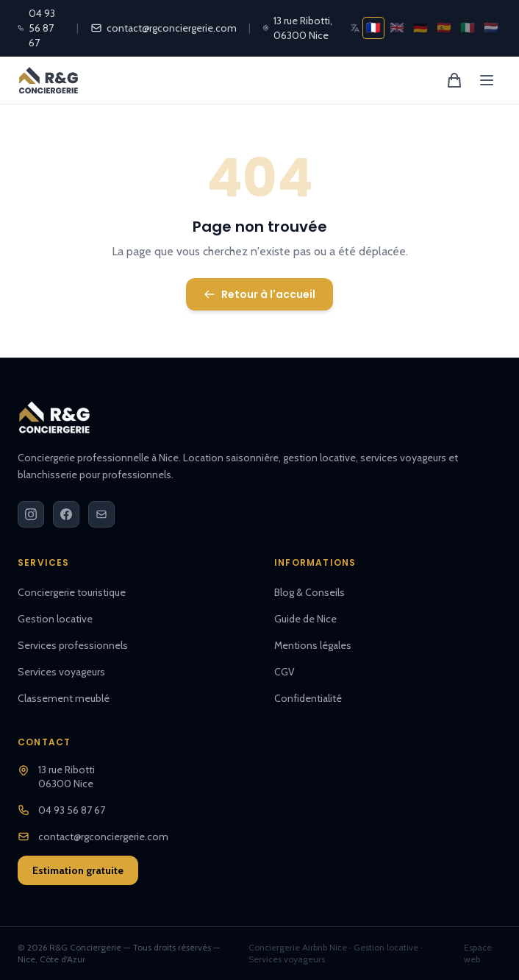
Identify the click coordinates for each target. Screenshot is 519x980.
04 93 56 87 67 (36, 28)
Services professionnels (73, 645)
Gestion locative (55, 619)
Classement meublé (64, 698)
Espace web (478, 953)
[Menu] (487, 80)
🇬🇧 (397, 28)
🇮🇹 (468, 28)
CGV (284, 672)
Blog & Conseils (309, 592)
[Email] (101, 514)
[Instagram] (31, 514)
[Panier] (454, 80)
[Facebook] (66, 514)
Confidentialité (308, 698)
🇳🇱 (491, 28)
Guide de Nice (305, 619)
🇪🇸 (444, 28)
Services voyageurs (61, 672)
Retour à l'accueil (259, 294)
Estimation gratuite (78, 870)
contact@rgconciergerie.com (164, 28)
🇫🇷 (373, 28)
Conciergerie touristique (72, 592)
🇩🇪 (420, 28)
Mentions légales (313, 645)
